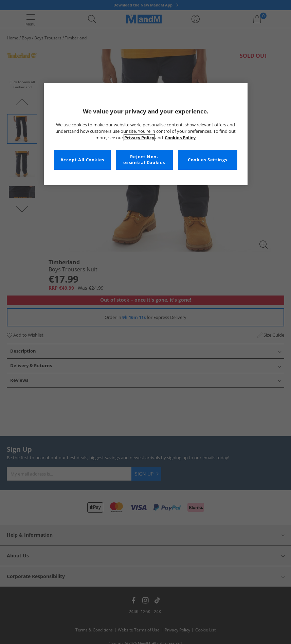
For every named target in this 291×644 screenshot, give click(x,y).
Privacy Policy (139, 138)
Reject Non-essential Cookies (144, 160)
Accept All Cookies (82, 160)
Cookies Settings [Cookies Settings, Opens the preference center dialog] (207, 160)
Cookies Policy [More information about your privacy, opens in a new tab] (180, 138)
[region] (146, 134)
